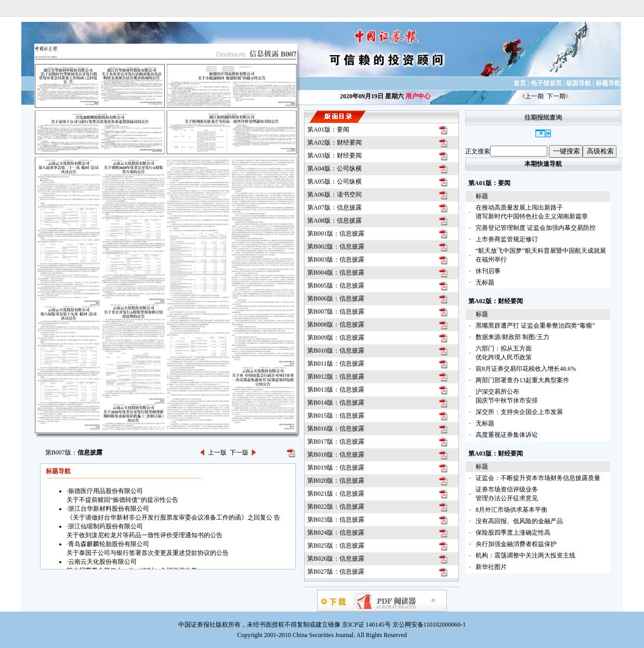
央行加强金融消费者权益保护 (516, 544)
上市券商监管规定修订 (507, 239)
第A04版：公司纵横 (334, 169)
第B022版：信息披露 (336, 507)
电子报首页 (546, 83)
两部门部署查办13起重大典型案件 (522, 380)
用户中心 (418, 96)
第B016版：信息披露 (336, 429)
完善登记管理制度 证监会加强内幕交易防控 (536, 228)
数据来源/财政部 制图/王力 (512, 337)
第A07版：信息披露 (334, 208)
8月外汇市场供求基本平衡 (511, 510)
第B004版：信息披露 (336, 273)
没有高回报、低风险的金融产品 (519, 521)
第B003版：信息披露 (336, 260)
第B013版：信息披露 (336, 390)
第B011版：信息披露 (336, 364)
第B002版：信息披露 (336, 247)
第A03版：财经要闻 (334, 155)
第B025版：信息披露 (336, 546)
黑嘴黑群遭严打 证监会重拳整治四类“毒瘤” (535, 326)
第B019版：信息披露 (336, 468)
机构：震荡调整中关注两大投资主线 (525, 555)
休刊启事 (488, 271)
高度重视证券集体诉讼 (507, 435)
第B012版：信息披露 (336, 377)
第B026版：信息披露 (336, 559)
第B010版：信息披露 (336, 351)
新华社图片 (491, 567)
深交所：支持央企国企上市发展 (519, 412)
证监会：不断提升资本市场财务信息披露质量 (538, 478)
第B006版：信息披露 (336, 299)
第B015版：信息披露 (336, 416)
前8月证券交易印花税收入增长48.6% (526, 369)
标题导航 (608, 83)
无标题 (485, 282)
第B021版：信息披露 (336, 494)
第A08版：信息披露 (334, 221)
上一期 (534, 96)
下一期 (556, 96)
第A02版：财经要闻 (334, 142)
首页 (520, 83)
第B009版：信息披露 (336, 338)
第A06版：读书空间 (334, 195)
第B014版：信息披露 (336, 403)
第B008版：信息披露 (336, 325)
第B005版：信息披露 (336, 286)
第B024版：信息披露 (336, 533)
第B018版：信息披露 (336, 455)
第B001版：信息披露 (336, 234)
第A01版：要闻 (328, 129)
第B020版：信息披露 (336, 481)
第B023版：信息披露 (336, 520)
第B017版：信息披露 (336, 442)
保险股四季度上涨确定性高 (513, 533)
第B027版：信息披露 (336, 572)
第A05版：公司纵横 (334, 182)
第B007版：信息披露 (336, 312)
